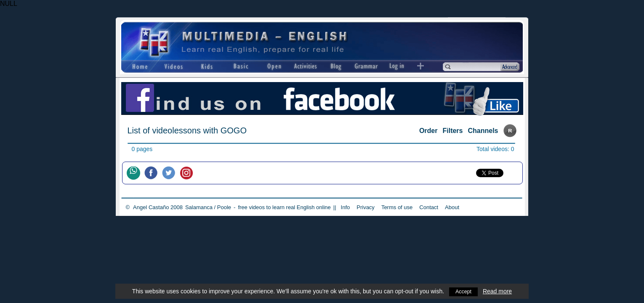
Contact (429, 207)
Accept (464, 291)
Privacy (366, 207)
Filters (452, 131)
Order (428, 131)
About (452, 207)
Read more (498, 291)
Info (346, 207)
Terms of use (397, 207)
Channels (483, 131)
